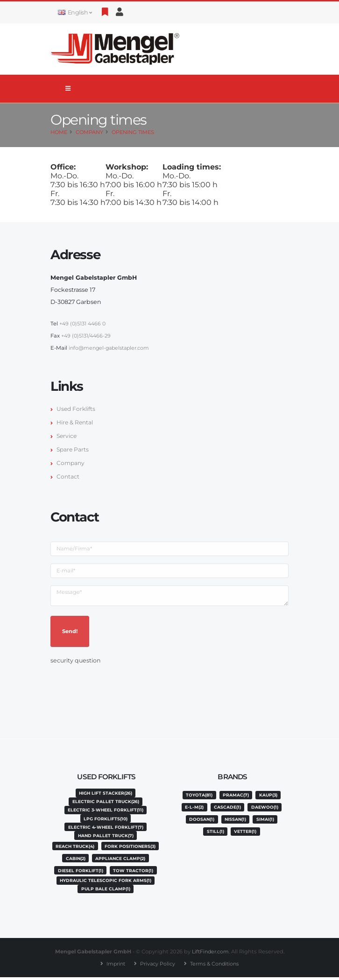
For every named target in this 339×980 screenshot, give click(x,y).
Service (67, 436)
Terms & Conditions (216, 966)
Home (59, 132)
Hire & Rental (75, 422)
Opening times (133, 132)
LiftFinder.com (210, 954)
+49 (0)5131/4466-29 (86, 336)
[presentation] (121, 685)
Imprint (113, 966)
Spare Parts (73, 449)
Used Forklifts (77, 409)
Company (89, 132)
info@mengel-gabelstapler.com (112, 348)
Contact (68, 476)
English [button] (75, 12)
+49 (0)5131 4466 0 (83, 324)
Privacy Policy (157, 966)
